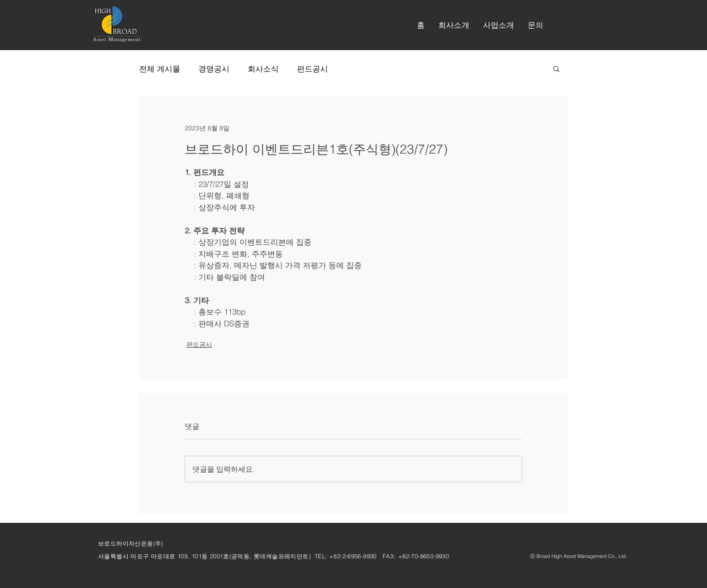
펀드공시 (312, 69)
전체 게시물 (160, 69)
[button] (454, 25)
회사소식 (263, 69)
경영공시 (214, 69)
